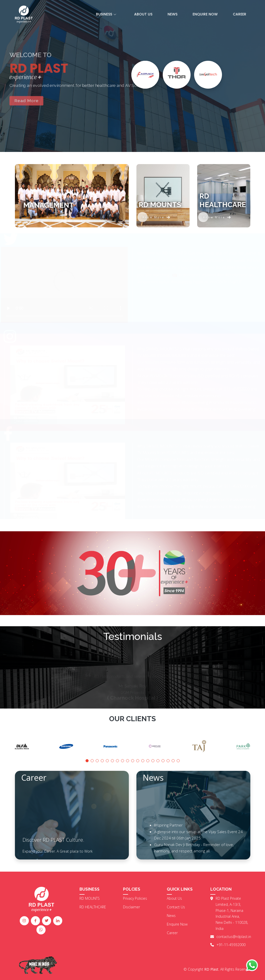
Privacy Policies (135, 898)
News (172, 14)
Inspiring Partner (168, 825)
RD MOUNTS (90, 898)
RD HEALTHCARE (93, 907)
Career (240, 14)
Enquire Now (205, 14)
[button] (87, 761)
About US (143, 14)
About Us (174, 898)
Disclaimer (131, 907)
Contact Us (176, 907)
